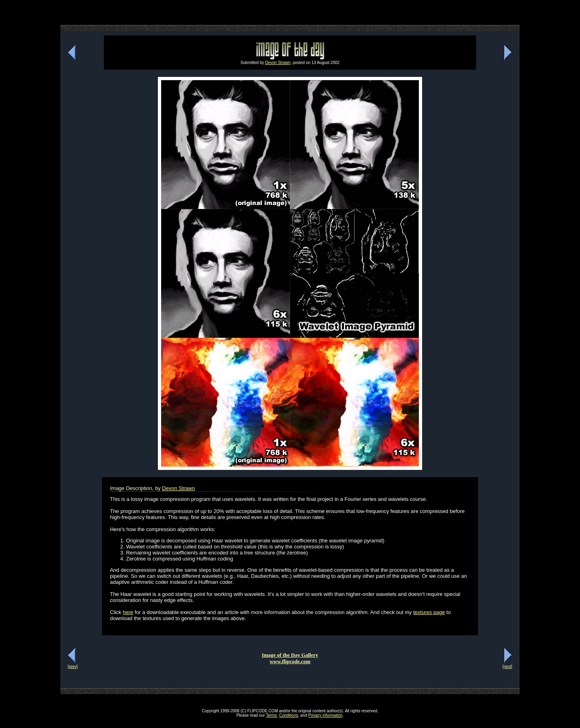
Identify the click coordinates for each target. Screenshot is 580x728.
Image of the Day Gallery (290, 655)
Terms (271, 715)
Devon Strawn (278, 63)
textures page (429, 612)
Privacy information (325, 715)
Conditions (289, 715)
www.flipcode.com (290, 661)
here (128, 612)
